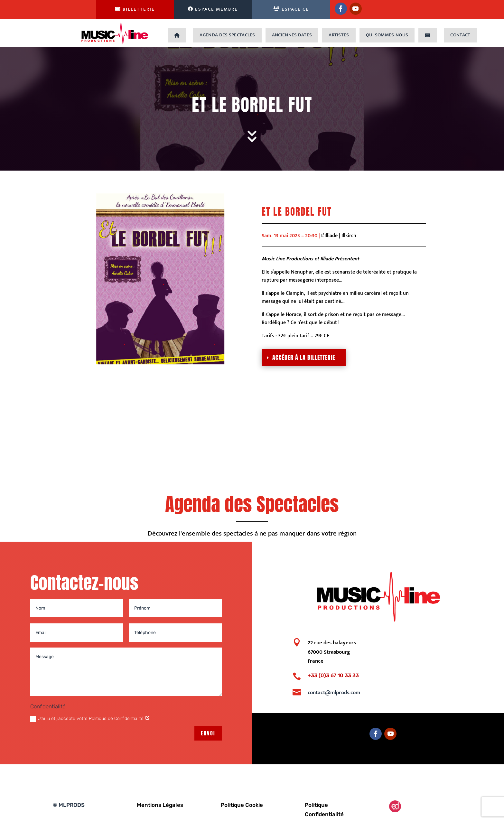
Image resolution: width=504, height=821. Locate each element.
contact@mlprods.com (334, 693)
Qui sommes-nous (387, 35)
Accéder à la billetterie (304, 357)
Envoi (208, 733)
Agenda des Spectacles (227, 35)
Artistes (339, 35)
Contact (460, 35)
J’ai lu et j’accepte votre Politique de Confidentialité (90, 719)
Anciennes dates (292, 35)
